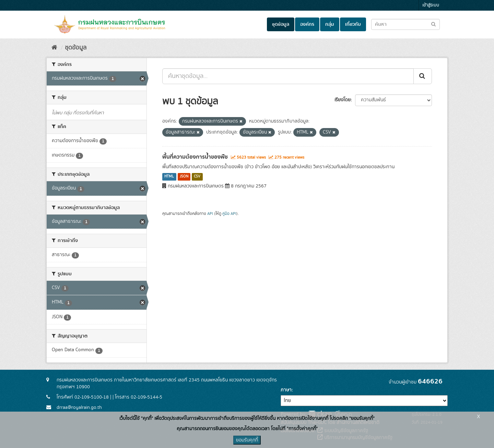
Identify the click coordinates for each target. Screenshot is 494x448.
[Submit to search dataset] (433, 24)
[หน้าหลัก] (54, 48)
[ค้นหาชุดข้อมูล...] (288, 76)
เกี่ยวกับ (353, 24)
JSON (184, 177)
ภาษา (286, 390)
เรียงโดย (343, 100)
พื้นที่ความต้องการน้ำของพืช (195, 157)
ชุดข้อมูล (281, 24)
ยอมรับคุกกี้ (247, 440)
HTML (169, 177)
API (210, 214)
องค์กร (307, 24)
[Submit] (423, 76)
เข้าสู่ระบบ (431, 5)
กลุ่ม (330, 24)
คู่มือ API (229, 214)
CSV (197, 177)
